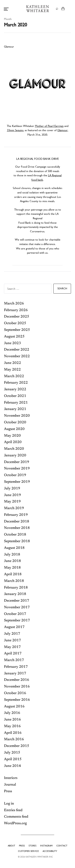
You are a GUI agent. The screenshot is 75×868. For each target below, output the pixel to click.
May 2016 (12, 726)
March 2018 (14, 581)
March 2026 (14, 304)
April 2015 (13, 759)
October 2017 (15, 614)
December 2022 (17, 350)
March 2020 (14, 449)
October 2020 (15, 423)
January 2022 (15, 389)
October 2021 (15, 396)
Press (8, 791)
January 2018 (15, 594)
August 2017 (14, 627)
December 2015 (17, 746)
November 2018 (17, 528)
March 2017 (14, 660)
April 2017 (13, 654)
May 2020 (12, 436)
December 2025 (17, 317)
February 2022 (16, 383)
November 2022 (17, 356)
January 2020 (15, 456)
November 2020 (17, 416)
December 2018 (17, 522)
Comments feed (16, 817)
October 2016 (15, 693)
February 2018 (16, 588)
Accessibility (50, 851)
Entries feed (13, 810)
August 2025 (14, 337)
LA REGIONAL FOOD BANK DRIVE (37, 159)
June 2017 (12, 641)
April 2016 (13, 733)
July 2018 (12, 555)
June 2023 (12, 343)
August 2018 (14, 548)
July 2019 (12, 489)
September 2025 (17, 330)
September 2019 (17, 482)
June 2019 (12, 495)
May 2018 (12, 568)
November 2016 (17, 687)
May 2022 (12, 370)
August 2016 (14, 707)
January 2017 (15, 674)
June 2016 (12, 720)
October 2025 (15, 323)
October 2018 (15, 535)
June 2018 (12, 561)
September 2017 (17, 621)
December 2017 (17, 601)
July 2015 (12, 753)
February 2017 (16, 667)
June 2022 (12, 363)
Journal (10, 785)
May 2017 (12, 647)
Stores (32, 846)
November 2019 (17, 469)
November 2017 (17, 607)
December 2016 (17, 680)
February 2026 (16, 310)
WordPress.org (15, 823)
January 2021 (15, 409)
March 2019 (14, 508)
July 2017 (12, 634)
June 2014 (12, 766)
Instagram (46, 846)
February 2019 (16, 515)
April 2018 (13, 574)
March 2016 (14, 739)
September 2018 (17, 541)
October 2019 (15, 475)
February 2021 (16, 403)
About (11, 846)
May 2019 (12, 502)
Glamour (9, 47)
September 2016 (17, 700)
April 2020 (13, 442)
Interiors (11, 778)
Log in (9, 804)
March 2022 (14, 376)
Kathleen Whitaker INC (39, 857)
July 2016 (12, 713)
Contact (62, 846)
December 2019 (17, 462)
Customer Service (28, 851)
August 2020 (14, 429)
